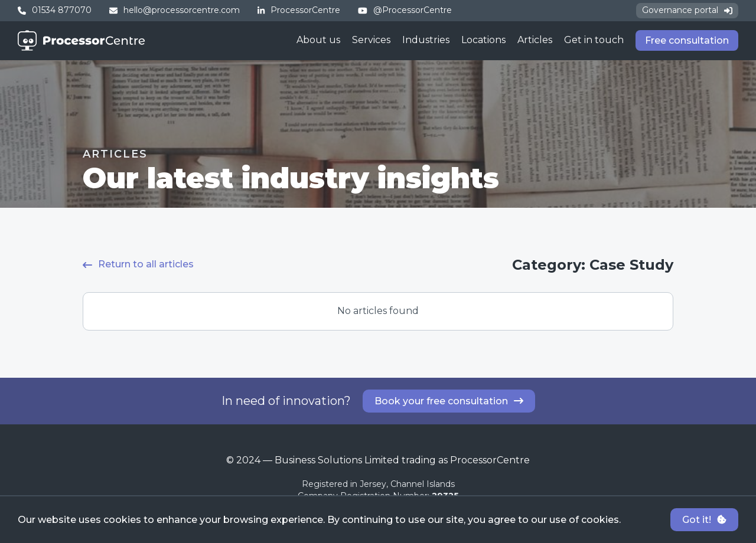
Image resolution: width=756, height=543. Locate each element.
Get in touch (594, 40)
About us (318, 40)
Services (371, 40)
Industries (426, 40)
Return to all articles (138, 264)
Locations (483, 40)
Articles (535, 40)
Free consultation (687, 40)
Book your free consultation (449, 401)
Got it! (704, 520)
